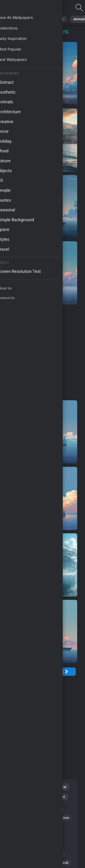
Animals (72, 19)
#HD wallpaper (21, 818)
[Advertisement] (42, 353)
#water (14, 863)
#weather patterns (23, 854)
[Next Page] (61, 672)
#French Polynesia (23, 836)
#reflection (54, 854)
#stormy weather (22, 845)
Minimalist (56, 797)
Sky (13, 797)
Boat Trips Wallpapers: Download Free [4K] (28, 8)
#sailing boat (58, 863)
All (18, 19)
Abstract (52, 19)
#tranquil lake (51, 809)
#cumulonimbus (22, 827)
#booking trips (20, 809)
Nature (33, 19)
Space (61, 787)
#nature (34, 863)
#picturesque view (55, 818)
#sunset (50, 845)
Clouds (31, 797)
